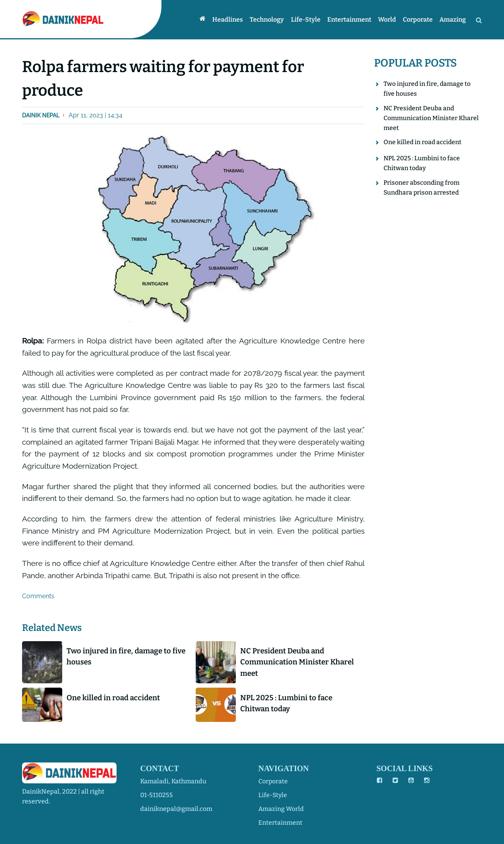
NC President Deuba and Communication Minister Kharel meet (299, 662)
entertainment (280, 823)
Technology (270, 19)
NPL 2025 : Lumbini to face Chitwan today (288, 704)
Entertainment (351, 19)
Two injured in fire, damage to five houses (121, 657)
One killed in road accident (116, 698)
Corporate (419, 19)
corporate (273, 781)
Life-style (308, 19)
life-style (273, 795)
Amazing (453, 19)
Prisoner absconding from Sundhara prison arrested (422, 189)
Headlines (231, 19)
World (388, 19)
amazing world (281, 809)
